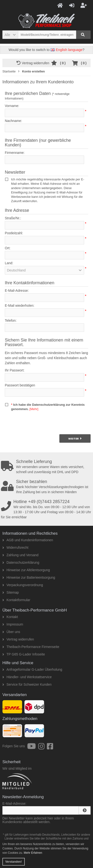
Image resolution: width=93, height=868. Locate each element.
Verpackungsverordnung (23, 585)
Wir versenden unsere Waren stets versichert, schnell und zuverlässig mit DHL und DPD (47, 467)
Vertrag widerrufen (34, 63)
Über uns (11, 632)
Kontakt (10, 617)
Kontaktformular (16, 600)
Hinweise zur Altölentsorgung (26, 570)
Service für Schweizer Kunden (27, 684)
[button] (10, 35)
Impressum (13, 624)
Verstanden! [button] (14, 862)
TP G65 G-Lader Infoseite (24, 654)
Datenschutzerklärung (21, 562)
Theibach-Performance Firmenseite (31, 647)
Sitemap (11, 592)
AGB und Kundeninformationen (28, 540)
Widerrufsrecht (15, 548)
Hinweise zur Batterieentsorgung (29, 577)
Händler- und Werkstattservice (27, 677)
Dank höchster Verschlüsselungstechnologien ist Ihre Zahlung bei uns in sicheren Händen (47, 487)
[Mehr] (34, 409)
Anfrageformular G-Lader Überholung (32, 669)
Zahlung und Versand (20, 555)
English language (66, 50)
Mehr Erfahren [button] (33, 853)
